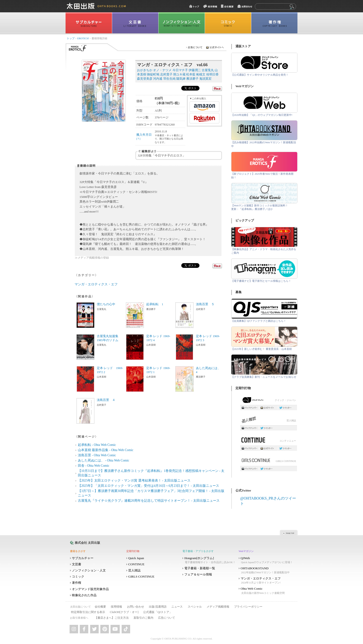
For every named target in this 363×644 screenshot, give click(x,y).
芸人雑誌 (269, 421)
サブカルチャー (83, 558)
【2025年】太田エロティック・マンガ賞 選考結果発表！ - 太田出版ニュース (134, 481)
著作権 (77, 583)
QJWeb (266, 560)
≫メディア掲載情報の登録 (92, 258)
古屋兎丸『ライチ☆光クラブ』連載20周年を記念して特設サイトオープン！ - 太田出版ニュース (149, 501)
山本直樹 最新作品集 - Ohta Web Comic (106, 450)
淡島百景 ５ (205, 304)
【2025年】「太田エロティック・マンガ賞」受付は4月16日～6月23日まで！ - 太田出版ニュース (148, 486)
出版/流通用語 (158, 607)
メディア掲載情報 (218, 607)
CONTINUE (136, 564)
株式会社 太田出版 (87, 543)
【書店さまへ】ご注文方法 (112, 618)
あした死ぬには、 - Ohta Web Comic (104, 460)
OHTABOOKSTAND (266, 570)
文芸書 (77, 564)
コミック (78, 577)
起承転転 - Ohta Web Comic (97, 445)
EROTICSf (83, 38)
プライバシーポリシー (248, 607)
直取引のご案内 (143, 618)
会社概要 (100, 607)
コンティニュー (269, 441)
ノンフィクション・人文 (89, 570)
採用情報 (116, 607)
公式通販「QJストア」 (157, 612)
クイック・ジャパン (269, 401)
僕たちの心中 (106, 304)
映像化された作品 (84, 595)
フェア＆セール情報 (198, 574)
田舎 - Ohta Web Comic (94, 466)
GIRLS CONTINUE (269, 462)
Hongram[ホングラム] (210, 560)
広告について (167, 618)
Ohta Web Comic (266, 591)
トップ (71, 38)
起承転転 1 (155, 304)
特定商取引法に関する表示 (88, 612)
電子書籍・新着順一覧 (200, 568)
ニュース (177, 607)
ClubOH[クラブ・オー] (124, 612)
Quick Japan (136, 558)
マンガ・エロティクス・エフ (96, 284)
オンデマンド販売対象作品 (90, 589)
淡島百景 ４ (106, 400)
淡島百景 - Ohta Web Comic (97, 455)
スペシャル (195, 607)
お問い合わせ (136, 607)
